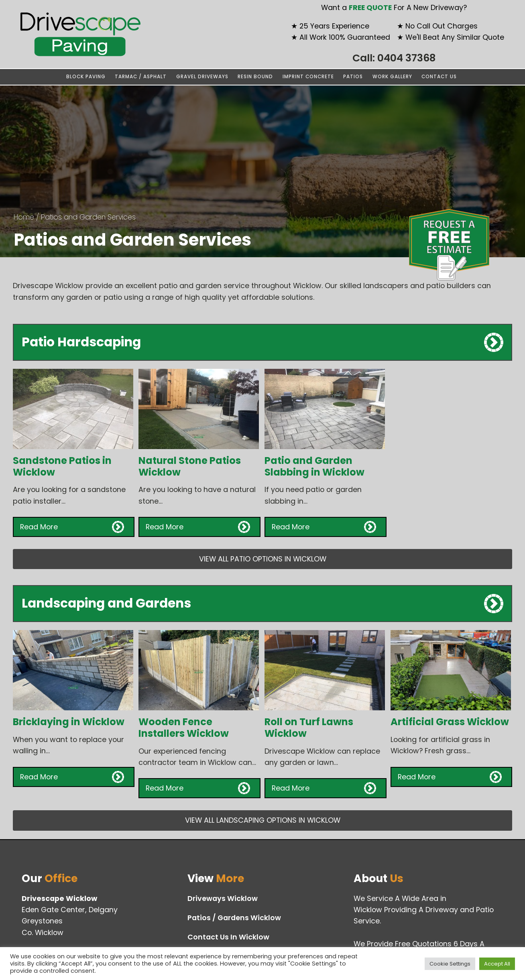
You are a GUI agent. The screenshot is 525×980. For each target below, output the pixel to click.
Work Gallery (392, 77)
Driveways (223, 899)
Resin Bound (255, 77)
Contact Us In (228, 937)
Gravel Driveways (202, 77)
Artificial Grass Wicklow (450, 722)
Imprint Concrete (308, 77)
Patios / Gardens (234, 918)
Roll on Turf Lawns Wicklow (309, 728)
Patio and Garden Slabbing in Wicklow (314, 466)
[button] (74, 527)
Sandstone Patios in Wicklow (62, 466)
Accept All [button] (497, 964)
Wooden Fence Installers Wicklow (184, 728)
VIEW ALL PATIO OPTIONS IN (263, 559)
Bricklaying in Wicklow (69, 722)
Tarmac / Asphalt (141, 77)
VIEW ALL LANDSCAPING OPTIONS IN (263, 820)
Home (24, 217)
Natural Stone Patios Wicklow (190, 466)
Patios (353, 77)
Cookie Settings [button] (450, 964)
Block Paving (86, 77)
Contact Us (439, 77)
